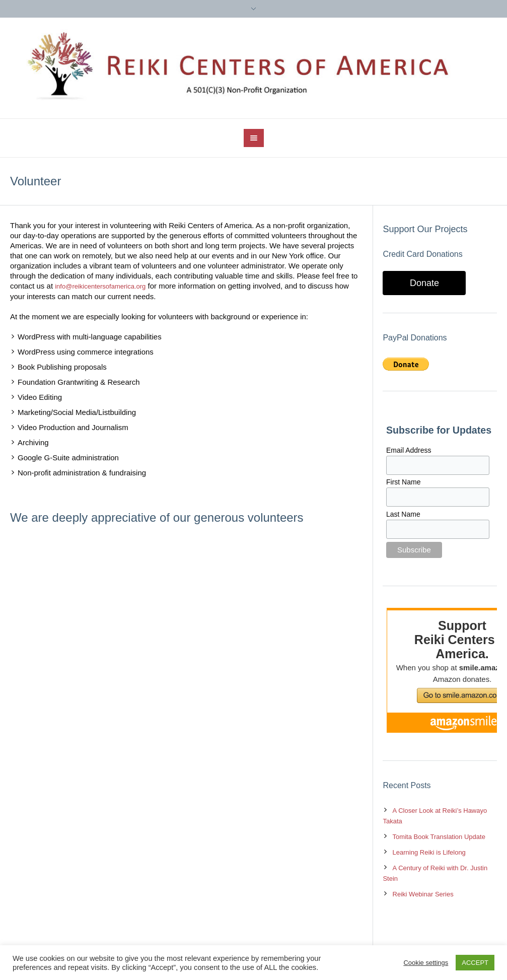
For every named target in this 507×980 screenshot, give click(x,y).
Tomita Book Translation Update (439, 837)
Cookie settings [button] (426, 963)
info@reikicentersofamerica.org (100, 286)
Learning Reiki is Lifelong (429, 852)
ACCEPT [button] (475, 963)
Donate (424, 283)
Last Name (403, 514)
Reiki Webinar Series (423, 894)
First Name (403, 482)
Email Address (409, 450)
